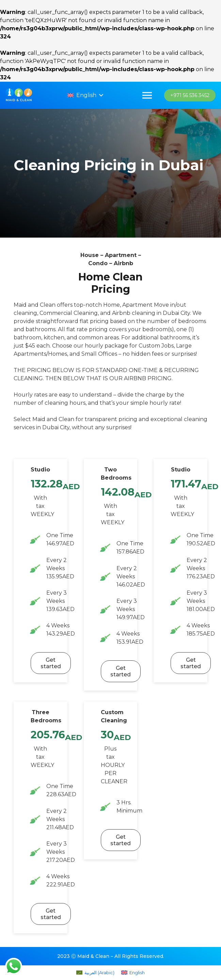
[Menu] (147, 95)
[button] (87, 95)
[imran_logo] (20, 95)
